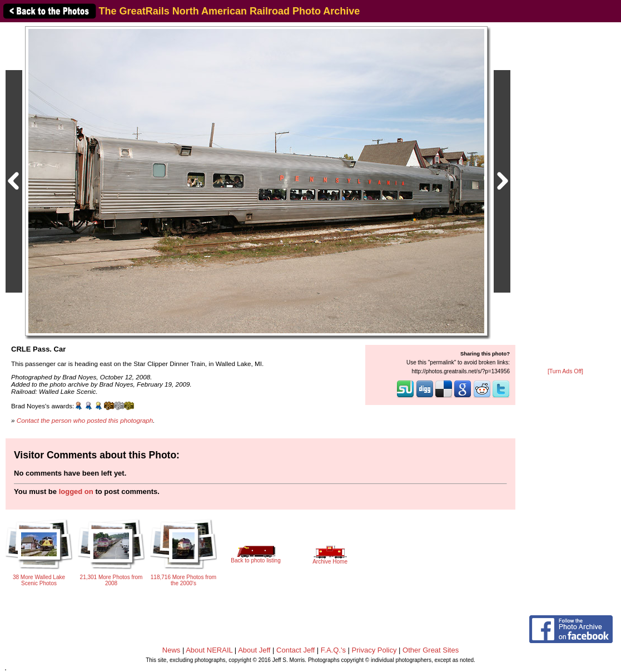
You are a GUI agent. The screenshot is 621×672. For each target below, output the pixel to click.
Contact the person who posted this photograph (85, 420)
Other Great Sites (431, 650)
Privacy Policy (374, 650)
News (172, 650)
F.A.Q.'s (333, 650)
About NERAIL (209, 650)
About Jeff (254, 650)
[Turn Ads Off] (565, 371)
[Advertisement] (565, 196)
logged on (76, 491)
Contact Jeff (295, 650)
